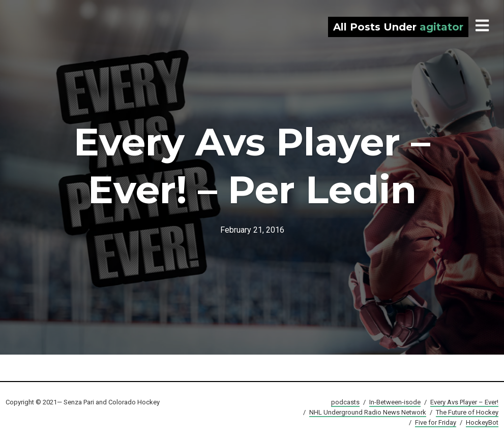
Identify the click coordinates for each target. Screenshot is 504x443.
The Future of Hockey (467, 412)
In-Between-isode (395, 402)
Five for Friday (436, 422)
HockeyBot (482, 422)
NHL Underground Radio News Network (368, 412)
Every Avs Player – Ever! (464, 402)
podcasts (345, 402)
